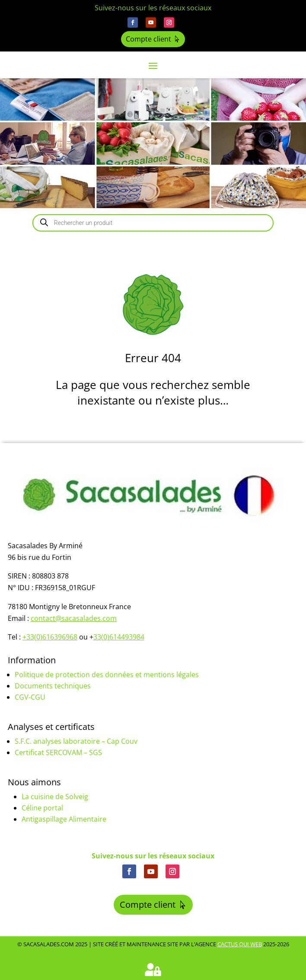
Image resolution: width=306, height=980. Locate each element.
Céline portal (42, 808)
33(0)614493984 (119, 637)
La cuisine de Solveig (55, 797)
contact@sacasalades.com (74, 618)
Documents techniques (53, 686)
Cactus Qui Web (240, 944)
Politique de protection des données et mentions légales (107, 675)
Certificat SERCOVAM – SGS (58, 752)
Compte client (148, 39)
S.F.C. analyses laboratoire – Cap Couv (76, 741)
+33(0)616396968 (50, 637)
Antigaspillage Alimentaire (64, 819)
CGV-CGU (30, 697)
